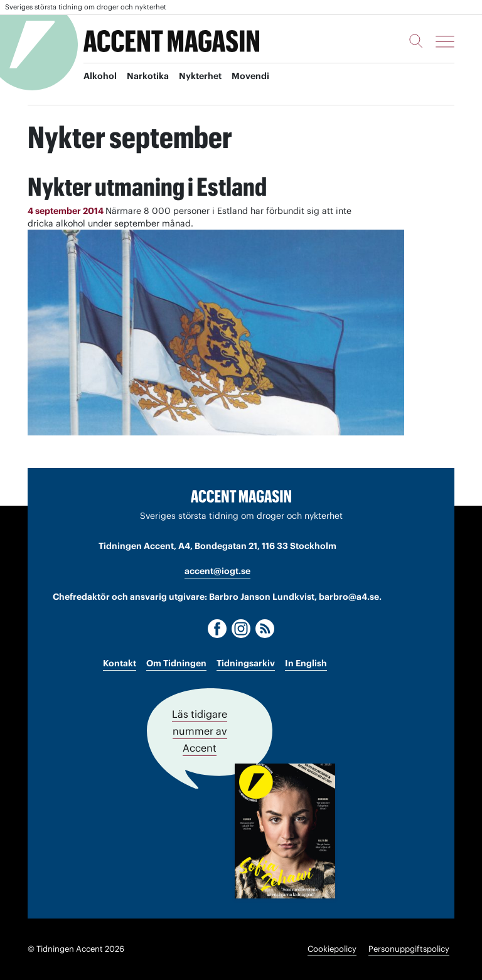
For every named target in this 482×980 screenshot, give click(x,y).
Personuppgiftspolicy (409, 949)
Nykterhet (200, 76)
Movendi (250, 76)
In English (306, 663)
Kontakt (120, 663)
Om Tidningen (176, 663)
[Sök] (416, 41)
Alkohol (100, 76)
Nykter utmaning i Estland (147, 187)
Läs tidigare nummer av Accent (200, 731)
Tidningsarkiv (246, 663)
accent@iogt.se (217, 571)
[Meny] (445, 41)
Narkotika (148, 76)
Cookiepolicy (332, 949)
